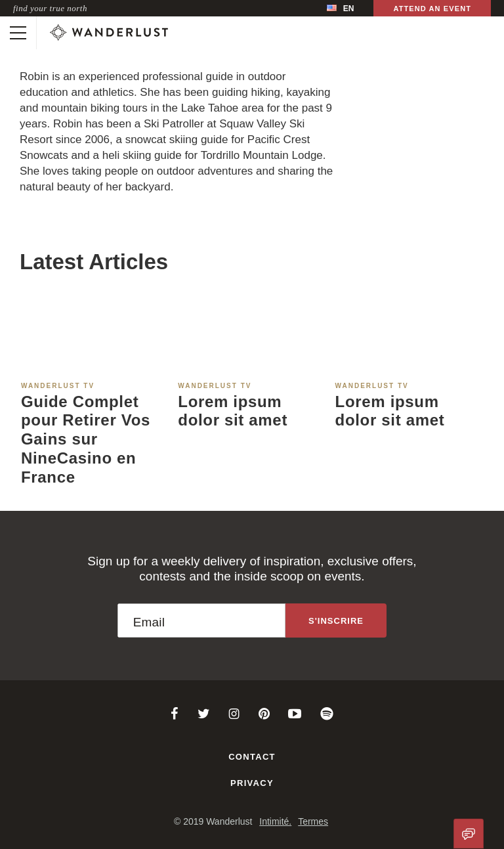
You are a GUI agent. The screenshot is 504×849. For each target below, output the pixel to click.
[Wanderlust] (109, 33)
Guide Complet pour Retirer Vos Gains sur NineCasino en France (86, 439)
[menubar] (340, 8)
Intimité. (275, 821)
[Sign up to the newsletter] (336, 620)
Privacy (252, 783)
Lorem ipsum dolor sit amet (233, 411)
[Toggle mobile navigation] (18, 33)
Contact (252, 757)
